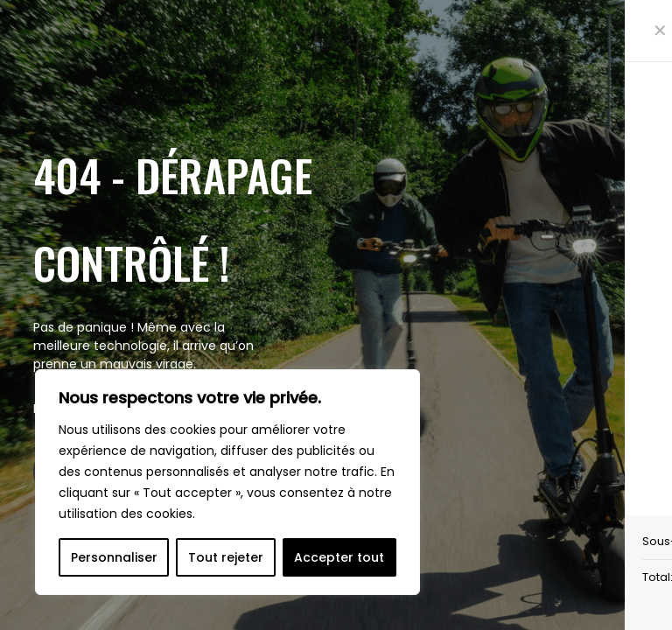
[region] (227, 482)
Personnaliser (114, 557)
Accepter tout (339, 557)
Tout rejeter (226, 557)
